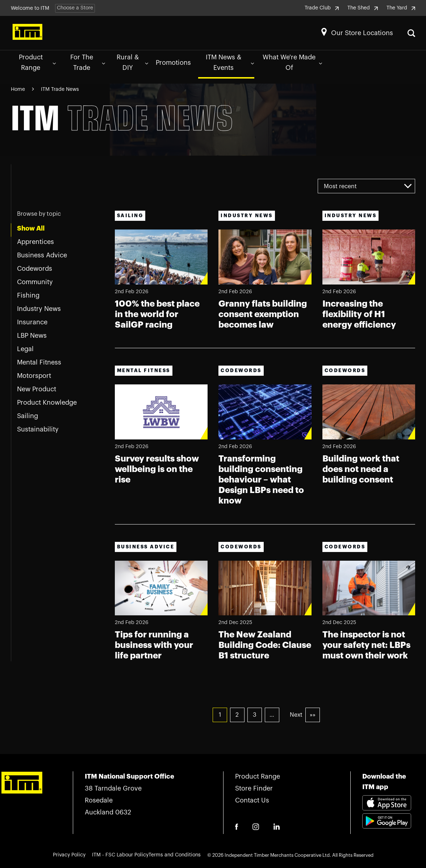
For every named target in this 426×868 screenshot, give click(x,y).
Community (35, 282)
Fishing (28, 295)
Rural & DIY (132, 62)
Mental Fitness (39, 362)
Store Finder (254, 789)
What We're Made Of (292, 62)
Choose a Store (75, 8)
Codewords (35, 269)
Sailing (28, 416)
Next (296, 715)
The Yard (401, 8)
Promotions (173, 63)
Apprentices (35, 242)
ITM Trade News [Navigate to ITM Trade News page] (60, 89)
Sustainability (38, 429)
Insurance (32, 322)
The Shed (363, 8)
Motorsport (34, 376)
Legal (25, 349)
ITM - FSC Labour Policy (120, 855)
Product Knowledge (47, 403)
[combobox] (366, 186)
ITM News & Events (230, 62)
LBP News (32, 336)
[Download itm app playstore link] (387, 830)
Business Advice (42, 255)
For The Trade (88, 62)
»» (313, 715)
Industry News (39, 309)
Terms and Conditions (175, 855)
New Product (37, 389)
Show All (31, 228)
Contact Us (252, 801)
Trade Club (322, 8)
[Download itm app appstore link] (387, 804)
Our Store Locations (362, 33)
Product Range (37, 62)
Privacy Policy (69, 855)
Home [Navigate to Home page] (18, 89)
